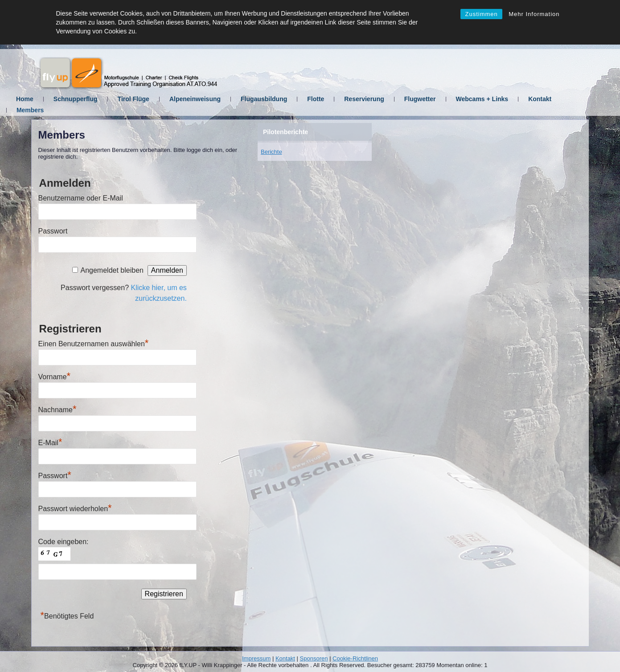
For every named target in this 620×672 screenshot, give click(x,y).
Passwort (53, 231)
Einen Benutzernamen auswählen (94, 344)
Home (50, 99)
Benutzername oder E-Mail (81, 198)
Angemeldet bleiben (112, 270)
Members (55, 110)
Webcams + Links (507, 99)
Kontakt (565, 99)
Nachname (57, 410)
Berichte (271, 152)
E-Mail (50, 443)
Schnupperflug (100, 99)
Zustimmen (481, 14)
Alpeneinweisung (220, 99)
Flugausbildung (289, 99)
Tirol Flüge (158, 99)
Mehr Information (534, 14)
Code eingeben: (64, 542)
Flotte (341, 99)
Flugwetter (445, 99)
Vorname (55, 377)
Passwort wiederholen (75, 509)
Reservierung (389, 99)
